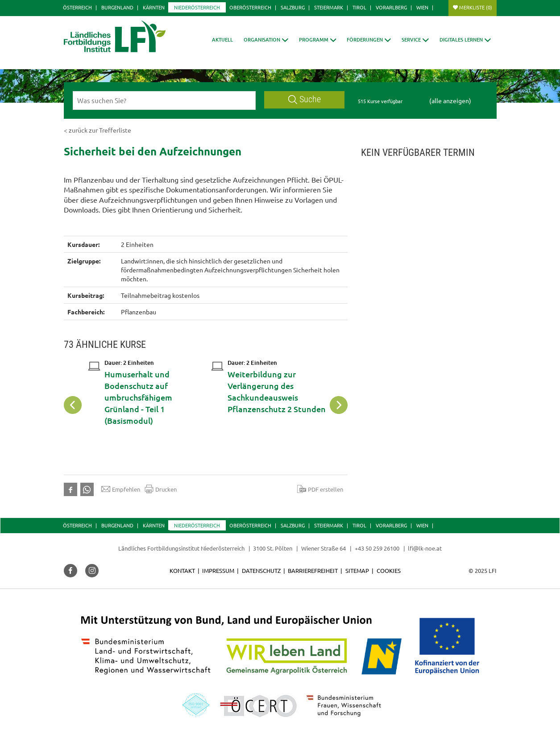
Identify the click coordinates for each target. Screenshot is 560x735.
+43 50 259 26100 (377, 548)
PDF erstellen (320, 489)
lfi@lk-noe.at (425, 548)
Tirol (359, 7)
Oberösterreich (250, 7)
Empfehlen (121, 489)
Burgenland (117, 7)
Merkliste (476, 7)
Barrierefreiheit (313, 570)
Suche (305, 99)
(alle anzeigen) (450, 100)
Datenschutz (261, 570)
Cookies (389, 570)
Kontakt (182, 570)
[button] (266, 40)
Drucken (161, 489)
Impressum (218, 570)
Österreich (77, 7)
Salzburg (293, 7)
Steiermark (329, 7)
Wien (422, 7)
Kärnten (154, 7)
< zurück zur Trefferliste (97, 130)
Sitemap (357, 570)
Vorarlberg (391, 7)
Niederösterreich (197, 7)
